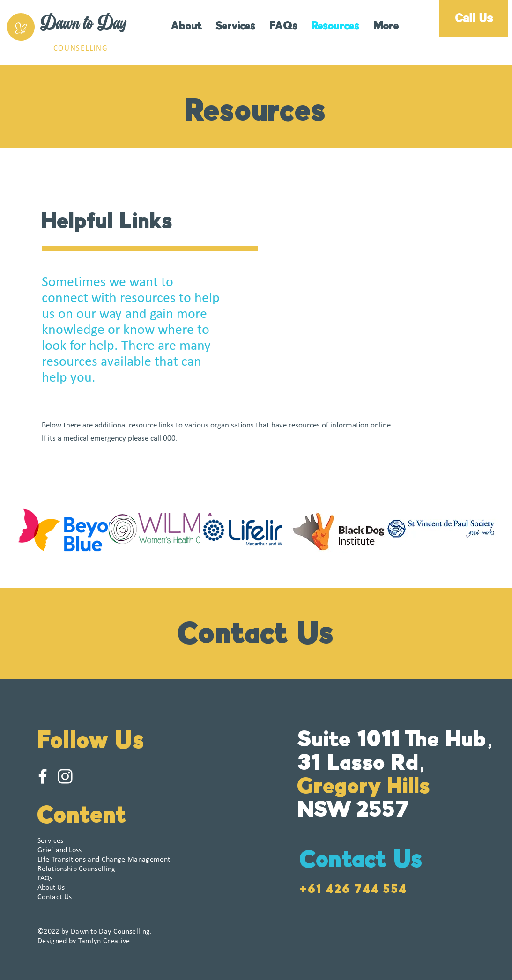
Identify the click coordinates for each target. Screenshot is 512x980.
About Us (51, 888)
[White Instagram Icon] (65, 776)
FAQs (45, 878)
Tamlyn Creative (104, 941)
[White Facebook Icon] (43, 776)
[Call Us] (474, 18)
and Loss (59, 850)
